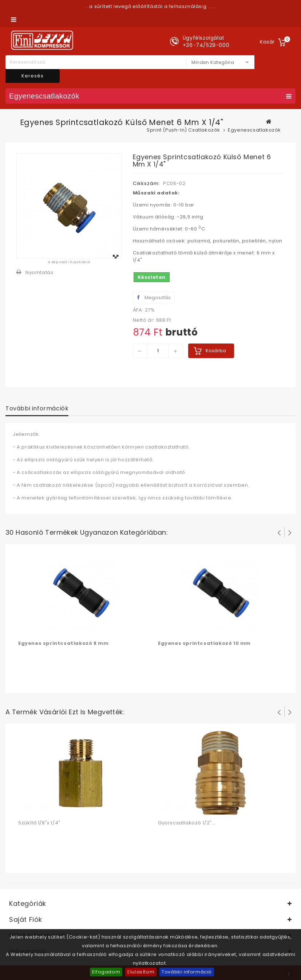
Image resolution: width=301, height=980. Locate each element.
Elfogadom (106, 972)
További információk (37, 408)
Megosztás (154, 298)
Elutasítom (141, 972)
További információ (187, 972)
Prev (279, 532)
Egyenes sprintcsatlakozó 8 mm (63, 643)
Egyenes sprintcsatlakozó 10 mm (204, 643)
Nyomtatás (39, 272)
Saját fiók (26, 919)
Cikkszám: (146, 183)
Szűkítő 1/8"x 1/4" (39, 823)
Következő (290, 532)
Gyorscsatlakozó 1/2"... (187, 823)
